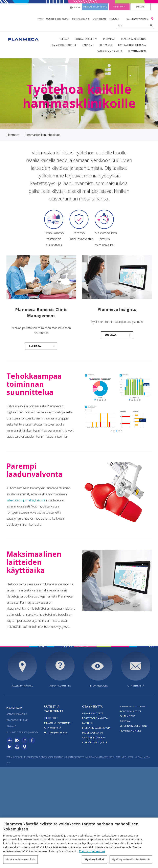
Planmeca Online (131, 731)
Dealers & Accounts (133, 39)
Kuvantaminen (137, 51)
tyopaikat (109, 39)
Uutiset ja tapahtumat (58, 19)
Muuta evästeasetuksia (100, 757)
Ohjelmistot (128, 716)
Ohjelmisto (105, 45)
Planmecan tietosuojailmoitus (44, 757)
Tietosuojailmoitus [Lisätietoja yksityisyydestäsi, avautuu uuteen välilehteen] (92, 851)
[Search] (151, 25)
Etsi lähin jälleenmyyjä (96, 728)
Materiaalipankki (81, 19)
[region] (79, 843)
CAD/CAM (87, 45)
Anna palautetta (60, 686)
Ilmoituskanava (74, 757)
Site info (121, 757)
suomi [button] (75, 8)
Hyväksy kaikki (94, 859)
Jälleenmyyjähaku (138, 19)
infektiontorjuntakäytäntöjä (26, 500)
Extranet (141, 7)
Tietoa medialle (98, 686)
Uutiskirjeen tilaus (56, 732)
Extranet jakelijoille (95, 742)
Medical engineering (95, 7)
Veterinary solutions (134, 726)
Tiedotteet (51, 718)
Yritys (40, 19)
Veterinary (119, 7)
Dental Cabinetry (86, 39)
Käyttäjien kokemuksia (132, 45)
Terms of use (14, 757)
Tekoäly (64, 39)
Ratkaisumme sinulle (110, 51)
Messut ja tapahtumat (58, 723)
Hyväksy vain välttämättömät (131, 859)
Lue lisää (35, 346)
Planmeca (13, 135)
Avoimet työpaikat (94, 737)
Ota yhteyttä (99, 19)
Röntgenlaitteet (131, 711)
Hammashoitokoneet (63, 45)
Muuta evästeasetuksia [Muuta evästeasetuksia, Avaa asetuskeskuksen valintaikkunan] (20, 859)
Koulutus (114, 19)
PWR (131, 757)
